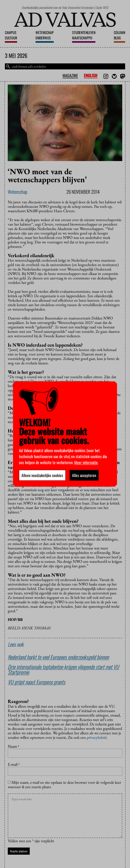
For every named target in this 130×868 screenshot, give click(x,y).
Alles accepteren (84, 475)
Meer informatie (86, 462)
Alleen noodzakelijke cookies (42, 475)
